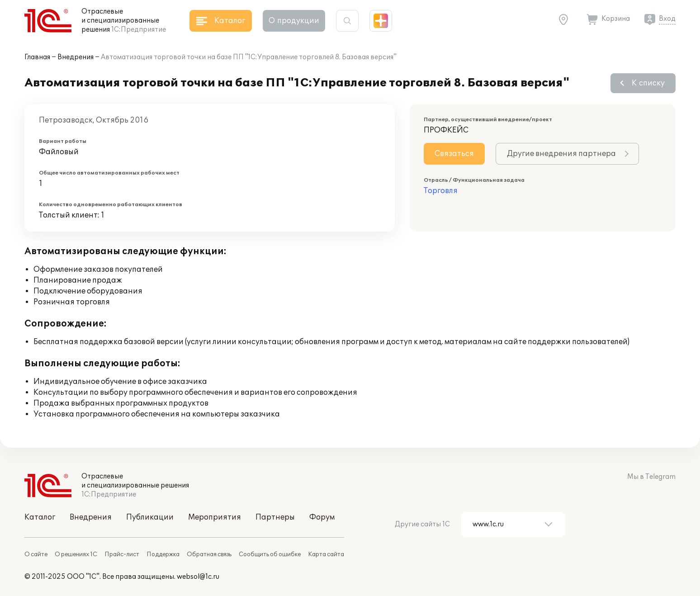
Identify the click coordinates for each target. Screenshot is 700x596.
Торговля (441, 191)
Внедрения (76, 57)
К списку (648, 83)
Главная (37, 57)
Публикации (150, 517)
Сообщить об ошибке (270, 554)
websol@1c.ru (198, 577)
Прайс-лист (122, 554)
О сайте (36, 554)
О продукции (294, 21)
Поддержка (163, 554)
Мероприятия (215, 517)
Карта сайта (326, 554)
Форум (322, 517)
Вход (667, 19)
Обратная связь (209, 554)
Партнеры (275, 517)
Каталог (40, 517)
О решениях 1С (76, 554)
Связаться (454, 154)
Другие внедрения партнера (561, 154)
